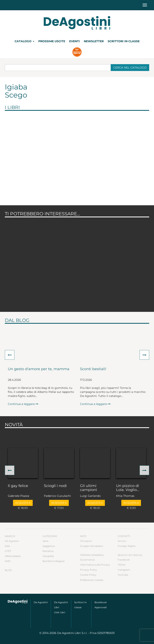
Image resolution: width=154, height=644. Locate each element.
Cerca (130, 68)
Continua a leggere (23, 404)
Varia (45, 541)
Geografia (48, 556)
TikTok (122, 565)
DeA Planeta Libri (77, 23)
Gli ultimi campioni (89, 488)
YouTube (123, 575)
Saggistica (49, 546)
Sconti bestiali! (93, 369)
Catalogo (24, 41)
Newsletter (94, 41)
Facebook (124, 560)
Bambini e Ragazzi (54, 561)
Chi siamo (86, 541)
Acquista (23, 503)
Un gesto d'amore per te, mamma (39, 369)
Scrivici (122, 541)
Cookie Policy (88, 575)
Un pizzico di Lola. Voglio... (128, 488)
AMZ (8, 561)
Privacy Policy (89, 570)
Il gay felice (18, 486)
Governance (87, 560)
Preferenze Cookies (92, 580)
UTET (8, 551)
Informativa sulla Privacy (95, 565)
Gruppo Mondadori (92, 546)
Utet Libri (60, 612)
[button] (10, 355)
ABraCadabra (13, 556)
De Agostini (12, 541)
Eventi (74, 41)
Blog (8, 570)
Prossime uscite (52, 41)
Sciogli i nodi (55, 486)
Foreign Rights (127, 546)
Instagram (124, 570)
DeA (7, 546)
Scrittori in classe (124, 41)
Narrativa (48, 551)
